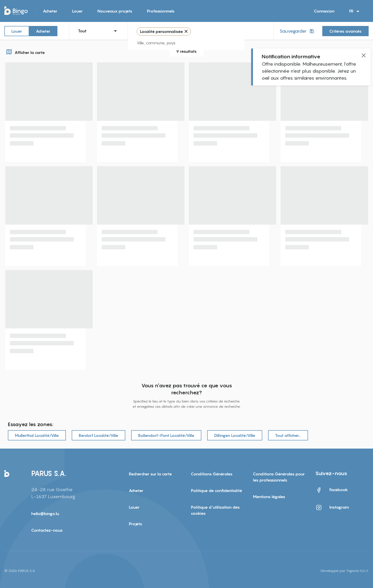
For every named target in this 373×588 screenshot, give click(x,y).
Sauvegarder (297, 31)
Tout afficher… (288, 435)
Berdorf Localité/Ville (98, 435)
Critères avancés (345, 31)
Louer (77, 11)
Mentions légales (269, 497)
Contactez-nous (47, 530)
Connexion (324, 11)
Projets (136, 524)
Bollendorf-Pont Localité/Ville (166, 435)
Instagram (332, 508)
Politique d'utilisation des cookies (215, 510)
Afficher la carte (25, 52)
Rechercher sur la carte (150, 474)
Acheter (50, 11)
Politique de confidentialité (217, 490)
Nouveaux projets (115, 11)
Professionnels (161, 11)
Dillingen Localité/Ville (235, 435)
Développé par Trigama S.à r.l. (345, 571)
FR (355, 11)
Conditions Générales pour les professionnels (279, 477)
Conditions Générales (212, 474)
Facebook (332, 490)
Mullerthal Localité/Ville (37, 435)
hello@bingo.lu (45, 513)
